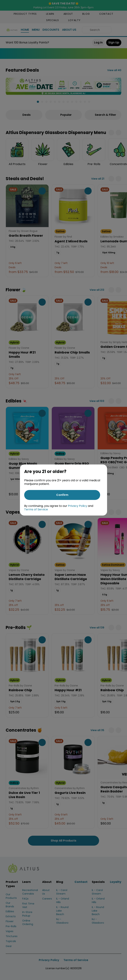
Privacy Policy (78, 506)
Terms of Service (36, 509)
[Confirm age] (62, 495)
